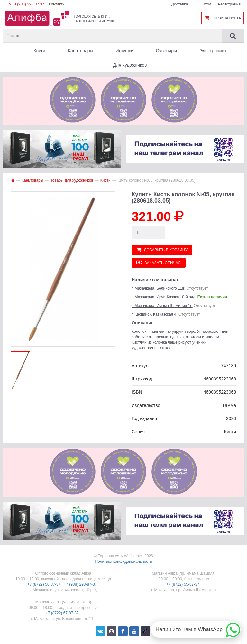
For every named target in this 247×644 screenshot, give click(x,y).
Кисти (105, 180)
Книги (39, 51)
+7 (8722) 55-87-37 (183, 584)
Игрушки (125, 51)
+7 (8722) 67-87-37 (63, 613)
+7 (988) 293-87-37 (81, 584)
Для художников (130, 65)
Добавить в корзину (162, 250)
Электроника (213, 51)
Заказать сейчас (159, 262)
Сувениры (167, 51)
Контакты (57, 4)
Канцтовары (81, 51)
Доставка (180, 4)
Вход (207, 4)
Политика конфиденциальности (123, 562)
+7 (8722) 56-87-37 (44, 584)
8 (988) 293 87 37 (27, 4)
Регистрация (229, 4)
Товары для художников (72, 180)
